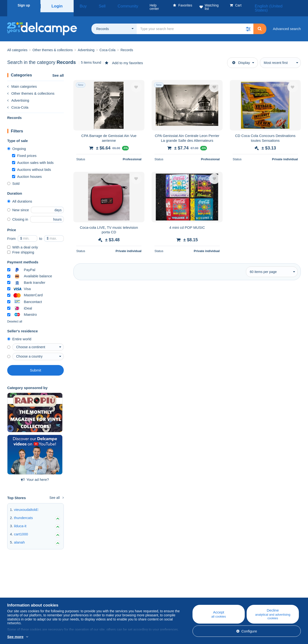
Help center (180, 587)
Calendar (96, 592)
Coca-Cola (18, 102)
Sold (13, 178)
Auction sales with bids (33, 157)
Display (241, 57)
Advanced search (287, 23)
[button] (248, 23)
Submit (35, 364)
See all (58, 70)
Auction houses (27, 171)
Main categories (22, 81)
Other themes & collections (31, 88)
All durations (20, 195)
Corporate (18, 592)
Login (57, 5)
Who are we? (18, 587)
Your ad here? (35, 474)
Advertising (18, 95)
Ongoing (17, 143)
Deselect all (15, 316)
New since (18, 204)
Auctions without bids (32, 164)
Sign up (24, 5)
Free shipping (21, 246)
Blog (95, 587)
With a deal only (23, 241)
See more (15, 637)
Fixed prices (24, 150)
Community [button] (115, 5)
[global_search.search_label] (195, 23)
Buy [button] (81, 5)
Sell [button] (95, 5)
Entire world (19, 333)
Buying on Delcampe (187, 592)
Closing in (18, 214)
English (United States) (280, 5)
